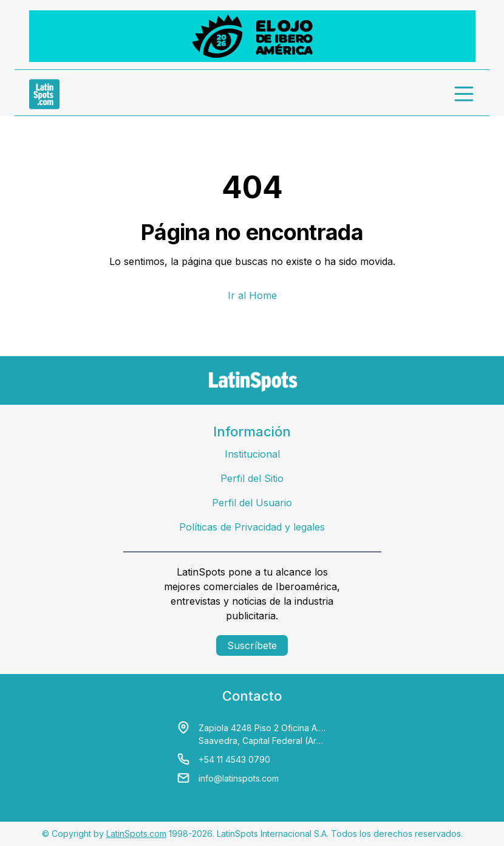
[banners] (252, 36)
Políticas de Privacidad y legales (252, 527)
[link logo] (44, 94)
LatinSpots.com (136, 834)
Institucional (252, 454)
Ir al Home (252, 295)
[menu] (465, 94)
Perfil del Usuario (252, 503)
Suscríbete (252, 645)
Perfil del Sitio (252, 478)
